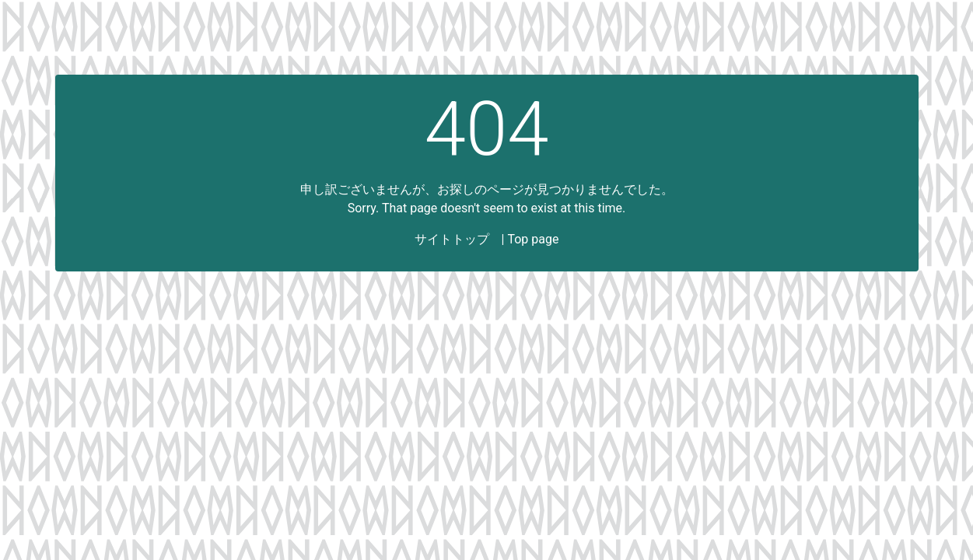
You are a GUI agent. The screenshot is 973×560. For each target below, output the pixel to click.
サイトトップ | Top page (487, 239)
